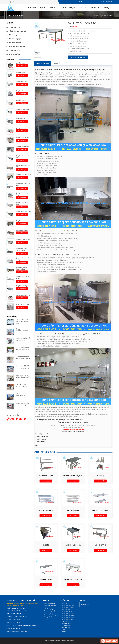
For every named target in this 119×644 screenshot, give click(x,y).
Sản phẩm (54, 8)
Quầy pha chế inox (13, 54)
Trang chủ (97, 15)
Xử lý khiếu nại (66, 609)
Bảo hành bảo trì (67, 627)
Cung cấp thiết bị (67, 623)
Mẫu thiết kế (95, 8)
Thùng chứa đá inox (14, 50)
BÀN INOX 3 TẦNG (41, 439)
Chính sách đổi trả (67, 611)
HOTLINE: (78, 57)
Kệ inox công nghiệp (14, 43)
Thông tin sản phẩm (42, 63)
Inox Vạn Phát (85, 604)
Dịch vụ (43, 8)
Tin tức (64, 629)
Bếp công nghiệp (13, 35)
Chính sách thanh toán (68, 617)
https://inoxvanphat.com (76, 431)
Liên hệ (107, 8)
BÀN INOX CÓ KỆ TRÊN (43, 437)
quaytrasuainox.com (59, 640)
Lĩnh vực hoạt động (69, 8)
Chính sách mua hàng (68, 605)
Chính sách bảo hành (68, 619)
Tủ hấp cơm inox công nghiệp (17, 31)
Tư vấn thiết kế (66, 621)
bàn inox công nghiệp (76, 334)
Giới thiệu (65, 603)
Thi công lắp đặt (67, 625)
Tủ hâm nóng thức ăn (14, 27)
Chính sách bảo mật (68, 613)
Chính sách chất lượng (68, 607)
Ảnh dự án (83, 8)
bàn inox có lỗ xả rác (50, 231)
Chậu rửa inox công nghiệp (16, 46)
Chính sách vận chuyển (68, 615)
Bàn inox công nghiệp (107, 15)
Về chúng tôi (32, 8)
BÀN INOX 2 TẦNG (41, 441)
